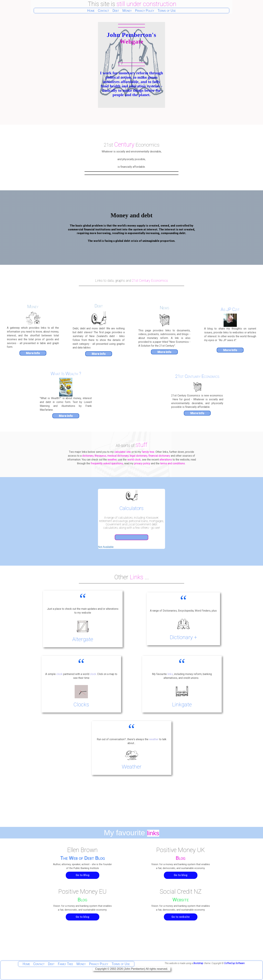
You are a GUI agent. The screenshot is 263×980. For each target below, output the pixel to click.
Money (127, 11)
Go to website (181, 917)
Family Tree (65, 964)
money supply (136, 226)
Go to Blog (83, 875)
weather (154, 739)
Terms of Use (167, 11)
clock (60, 674)
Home (91, 11)
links (170, 674)
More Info (33, 353)
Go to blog (181, 875)
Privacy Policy (145, 11)
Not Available (106, 547)
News (164, 308)
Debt (116, 11)
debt (182, 233)
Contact (104, 11)
